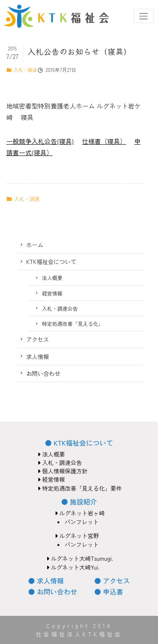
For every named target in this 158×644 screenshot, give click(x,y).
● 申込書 (109, 591)
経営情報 (52, 293)
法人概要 (52, 278)
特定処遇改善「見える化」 (72, 323)
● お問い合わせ (53, 591)
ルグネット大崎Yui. (73, 567)
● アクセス (112, 581)
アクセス (37, 339)
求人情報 (37, 356)
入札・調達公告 (60, 308)
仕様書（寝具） (104, 141)
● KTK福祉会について (79, 443)
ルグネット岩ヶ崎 (80, 513)
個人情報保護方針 (63, 471)
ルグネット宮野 (77, 536)
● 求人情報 (46, 581)
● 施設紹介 (79, 501)
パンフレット (82, 522)
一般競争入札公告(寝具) (40, 141)
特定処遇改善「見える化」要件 (80, 488)
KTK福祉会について (51, 261)
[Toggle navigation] (144, 16)
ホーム (35, 245)
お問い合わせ (43, 373)
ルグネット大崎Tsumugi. (80, 558)
